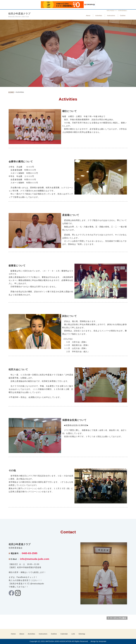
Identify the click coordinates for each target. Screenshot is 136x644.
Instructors (111, 16)
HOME (11, 92)
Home (13, 634)
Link (73, 634)
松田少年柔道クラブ (19, 14)
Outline (123, 16)
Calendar (64, 634)
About (88, 16)
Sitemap (82, 634)
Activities (99, 16)
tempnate (103, 641)
